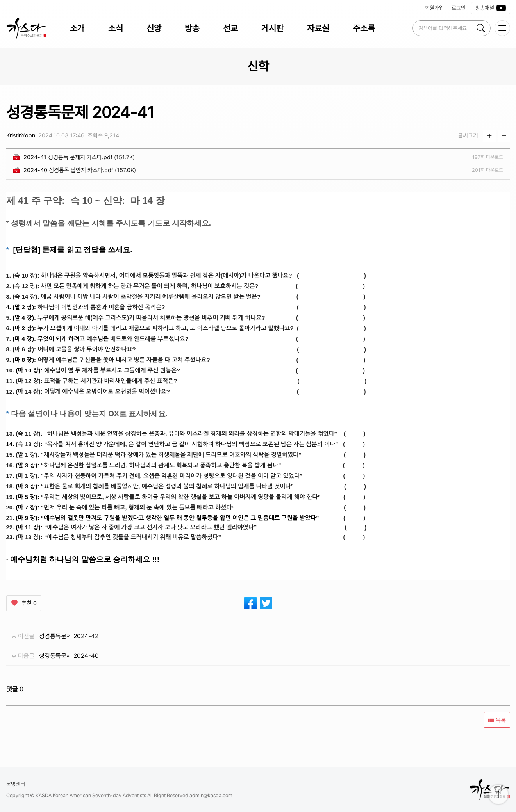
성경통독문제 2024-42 (69, 636)
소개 (77, 28)
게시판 (272, 28)
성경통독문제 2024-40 (69, 656)
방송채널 (491, 8)
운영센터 (16, 784)
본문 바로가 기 (0, 0)
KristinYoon (21, 135)
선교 (230, 28)
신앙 (154, 28)
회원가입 (434, 8)
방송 (192, 28)
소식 (116, 28)
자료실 (318, 28)
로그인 (459, 8)
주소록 (364, 28)
